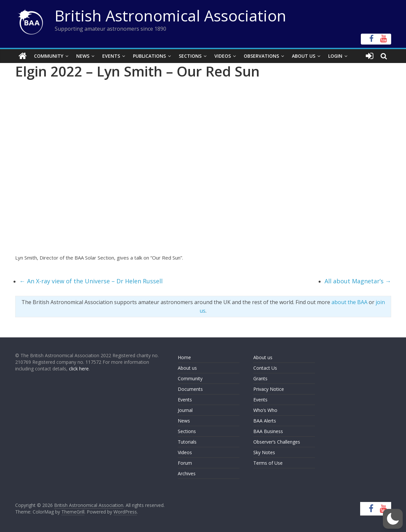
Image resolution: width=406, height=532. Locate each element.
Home (184, 357)
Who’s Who (265, 410)
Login (335, 56)
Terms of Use (268, 463)
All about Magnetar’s (358, 281)
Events (111, 56)
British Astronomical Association (171, 16)
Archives (187, 473)
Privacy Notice (269, 389)
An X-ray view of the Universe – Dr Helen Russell (91, 281)
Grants (260, 378)
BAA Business (268, 431)
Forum (185, 463)
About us (187, 368)
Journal (185, 410)
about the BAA (349, 302)
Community (49, 56)
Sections (190, 56)
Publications (149, 56)
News (83, 56)
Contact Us (265, 368)
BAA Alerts (265, 421)
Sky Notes (264, 452)
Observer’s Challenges (277, 442)
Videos (223, 56)
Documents (190, 389)
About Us (304, 56)
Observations (261, 56)
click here (79, 369)
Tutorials (187, 442)
